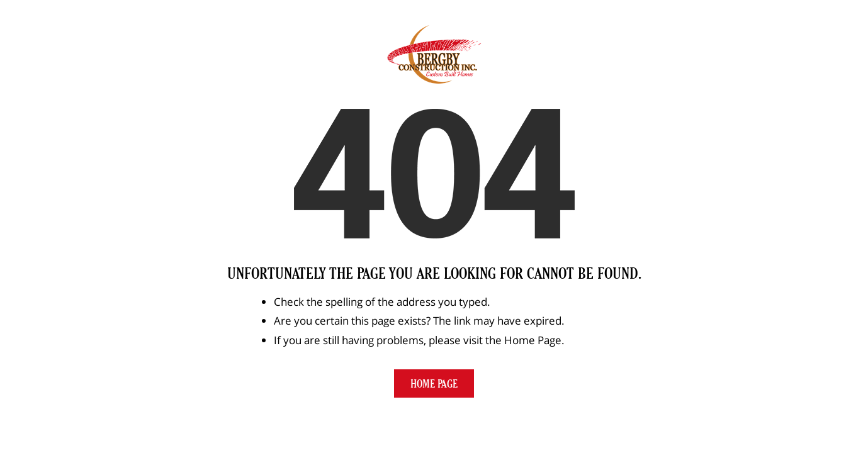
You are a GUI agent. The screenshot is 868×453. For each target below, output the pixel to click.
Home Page (434, 383)
